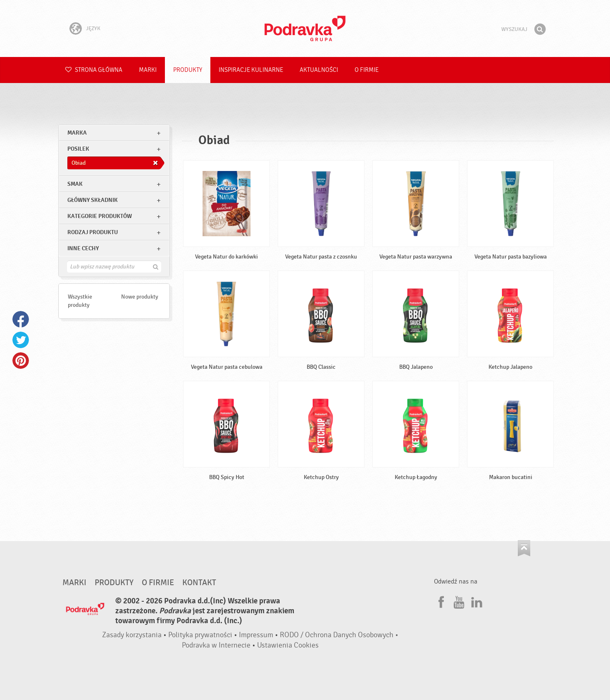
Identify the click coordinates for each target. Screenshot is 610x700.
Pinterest (21, 361)
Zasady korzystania (132, 635)
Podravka (305, 28)
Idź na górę (524, 548)
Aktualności (319, 70)
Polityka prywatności (200, 635)
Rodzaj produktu (93, 232)
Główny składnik (93, 200)
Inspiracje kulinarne (251, 70)
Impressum (256, 635)
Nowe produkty (140, 297)
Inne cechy (83, 248)
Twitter (21, 340)
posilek (78, 149)
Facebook (21, 319)
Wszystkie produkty (80, 301)
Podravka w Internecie (216, 645)
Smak (75, 184)
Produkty (188, 70)
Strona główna (94, 70)
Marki (148, 70)
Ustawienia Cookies (288, 645)
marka (77, 133)
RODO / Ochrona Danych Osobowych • (339, 635)
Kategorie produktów (100, 216)
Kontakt (199, 583)
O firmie (367, 70)
